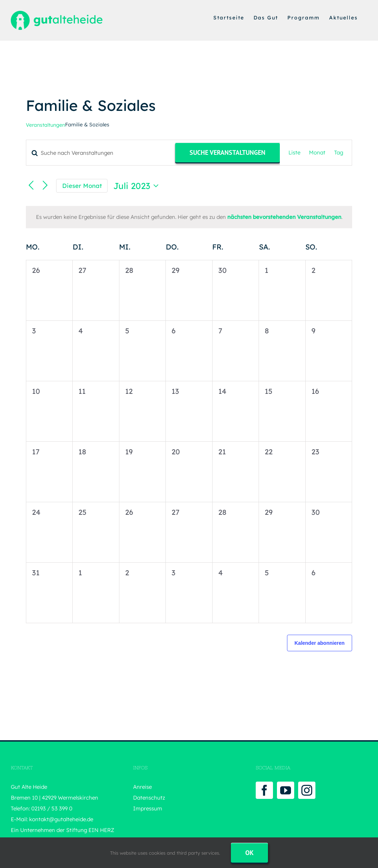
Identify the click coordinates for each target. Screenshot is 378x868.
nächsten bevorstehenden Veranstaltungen (284, 217)
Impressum (148, 808)
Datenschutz (149, 798)
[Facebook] (264, 790)
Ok (249, 853)
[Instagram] (307, 790)
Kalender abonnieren (320, 643)
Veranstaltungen (45, 125)
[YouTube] (286, 790)
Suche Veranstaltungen (227, 152)
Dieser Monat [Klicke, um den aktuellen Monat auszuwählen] (82, 186)
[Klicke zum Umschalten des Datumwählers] (138, 186)
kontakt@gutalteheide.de (61, 819)
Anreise (142, 787)
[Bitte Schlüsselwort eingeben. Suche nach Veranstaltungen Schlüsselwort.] (101, 153)
